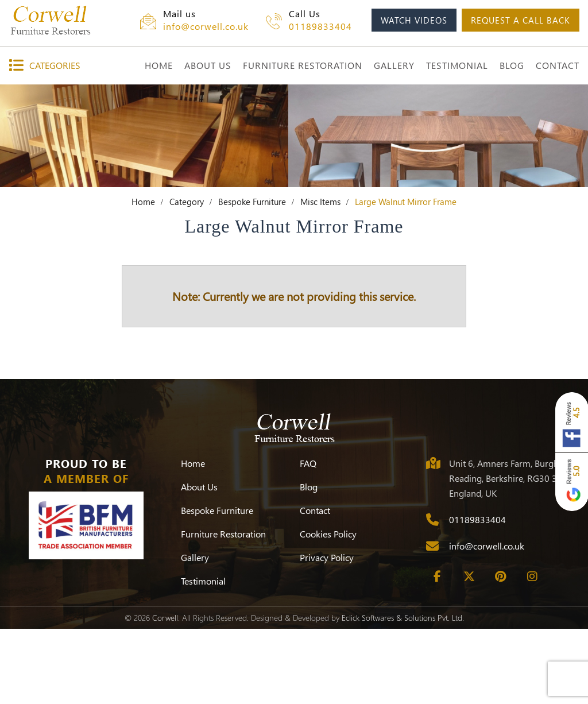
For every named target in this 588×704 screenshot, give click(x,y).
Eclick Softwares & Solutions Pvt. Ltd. (403, 693)
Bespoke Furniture (252, 277)
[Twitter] (469, 652)
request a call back (521, 20)
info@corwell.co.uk (206, 26)
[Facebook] (438, 652)
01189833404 (320, 26)
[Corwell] (63, 20)
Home (143, 277)
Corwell (165, 693)
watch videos (414, 20)
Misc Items (320, 277)
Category (187, 277)
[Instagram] (532, 652)
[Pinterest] (501, 652)
